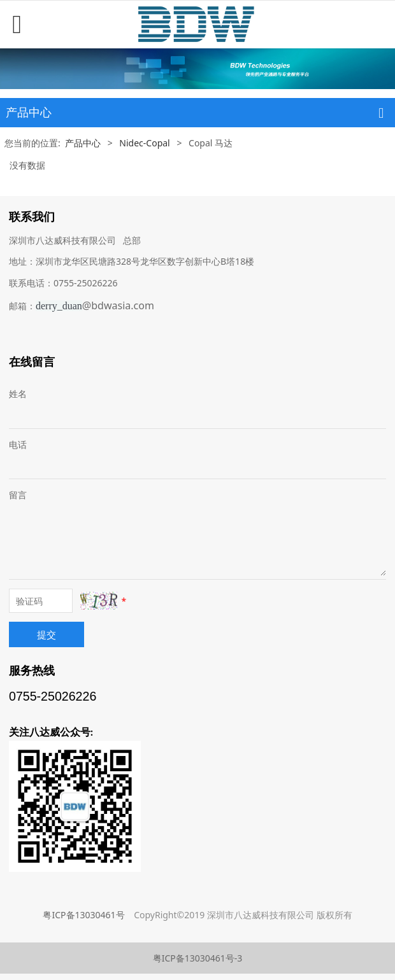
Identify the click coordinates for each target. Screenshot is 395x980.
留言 (18, 495)
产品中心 (83, 143)
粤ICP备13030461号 (83, 915)
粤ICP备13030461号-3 (198, 958)
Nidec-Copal (144, 143)
